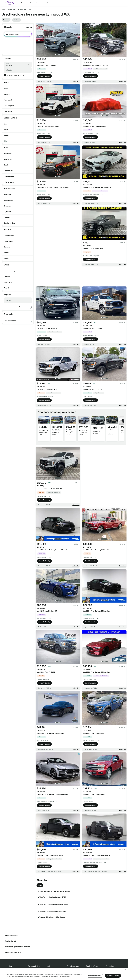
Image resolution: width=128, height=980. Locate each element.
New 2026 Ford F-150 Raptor (98, 432)
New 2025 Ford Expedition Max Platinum (83, 432)
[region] (64, 974)
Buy (22, 3)
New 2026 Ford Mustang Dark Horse (43, 432)
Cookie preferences (95, 976)
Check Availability (44, 76)
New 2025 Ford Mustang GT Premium (70, 432)
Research (39, 3)
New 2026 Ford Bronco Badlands (112, 432)
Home (3, 9)
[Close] (126, 970)
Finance (49, 3)
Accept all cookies (113, 976)
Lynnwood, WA (21, 9)
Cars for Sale (11, 9)
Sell (30, 3)
